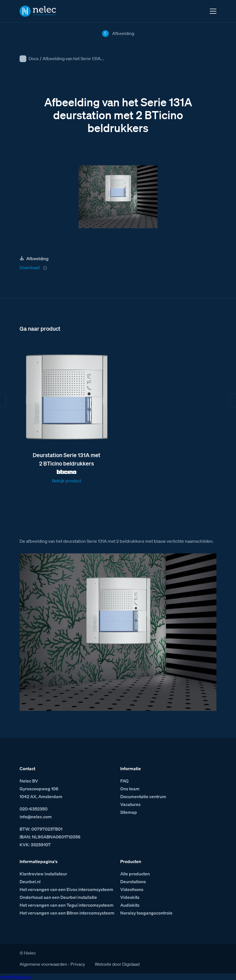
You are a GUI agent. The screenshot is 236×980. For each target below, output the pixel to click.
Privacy (78, 964)
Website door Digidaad (117, 964)
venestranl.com (15, 977)
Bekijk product (67, 481)
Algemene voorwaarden (43, 964)
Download (29, 267)
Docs (34, 58)
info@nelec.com (36, 817)
